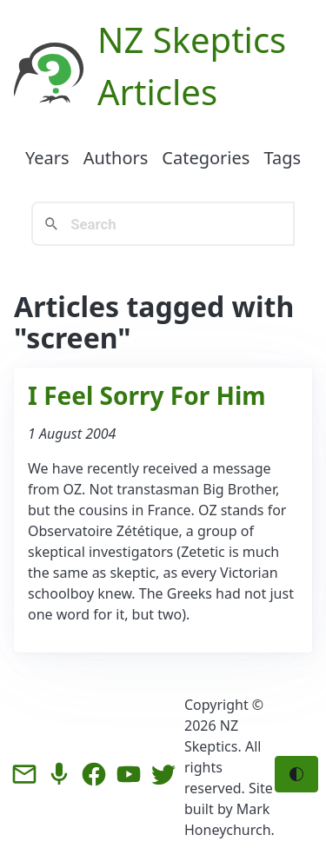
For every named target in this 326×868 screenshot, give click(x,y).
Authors (116, 158)
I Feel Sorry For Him (147, 395)
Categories (206, 158)
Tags (282, 158)
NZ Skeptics (192, 40)
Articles (157, 92)
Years (47, 158)
